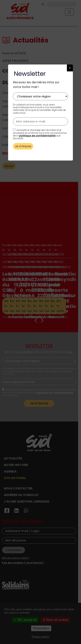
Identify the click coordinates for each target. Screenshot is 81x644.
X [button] (70, 68)
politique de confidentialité (37, 136)
